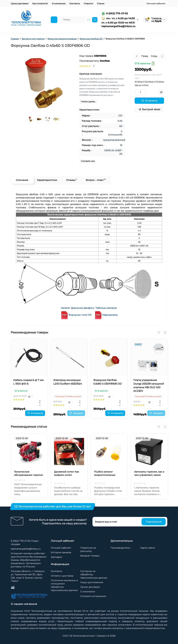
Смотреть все (88, 161)
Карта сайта (148, 548)
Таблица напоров (106, 308)
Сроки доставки (20, 3)
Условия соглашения (93, 596)
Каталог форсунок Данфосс (77, 308)
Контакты (75, 3)
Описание (22, 180)
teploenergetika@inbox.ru (26, 549)
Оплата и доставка (62, 576)
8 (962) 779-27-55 (115, 13)
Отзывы (71, 180)
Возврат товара (90, 556)
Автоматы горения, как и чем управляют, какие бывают (149, 475)
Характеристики (47, 180)
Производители (120, 548)
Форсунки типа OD (76, 315)
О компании (59, 3)
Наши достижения (92, 582)
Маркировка (110, 315)
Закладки (56, 557)
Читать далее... (89, 102)
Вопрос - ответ (95, 180)
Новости (88, 3)
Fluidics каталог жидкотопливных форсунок (105, 475)
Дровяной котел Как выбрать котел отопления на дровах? (68, 475)
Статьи (101, 3)
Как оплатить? (40, 3)
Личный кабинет (156, 3)
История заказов (61, 552)
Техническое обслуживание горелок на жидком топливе (28, 475)
